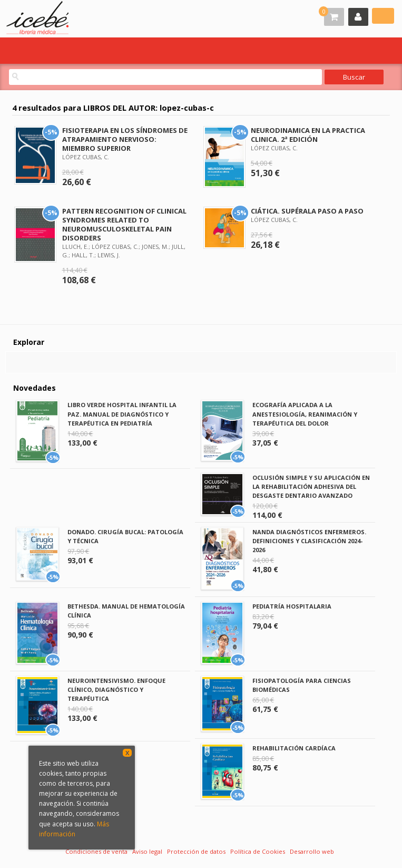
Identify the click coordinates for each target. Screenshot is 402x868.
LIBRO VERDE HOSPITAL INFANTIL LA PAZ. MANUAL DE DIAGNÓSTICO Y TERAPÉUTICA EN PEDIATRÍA (122, 414)
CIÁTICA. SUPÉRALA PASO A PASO (307, 211)
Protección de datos (196, 851)
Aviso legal (147, 851)
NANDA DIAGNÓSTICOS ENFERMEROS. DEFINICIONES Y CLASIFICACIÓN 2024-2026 (309, 541)
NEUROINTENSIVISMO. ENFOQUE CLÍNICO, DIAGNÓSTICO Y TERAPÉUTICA (116, 689)
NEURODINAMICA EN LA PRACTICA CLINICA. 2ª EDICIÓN (308, 135)
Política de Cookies (258, 851)
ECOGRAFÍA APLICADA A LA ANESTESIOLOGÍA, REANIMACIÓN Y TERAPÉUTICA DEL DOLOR (305, 414)
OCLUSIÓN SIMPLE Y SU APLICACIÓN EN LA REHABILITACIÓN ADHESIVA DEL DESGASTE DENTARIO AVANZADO (311, 486)
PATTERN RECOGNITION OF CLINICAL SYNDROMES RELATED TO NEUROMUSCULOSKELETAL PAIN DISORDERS (124, 224)
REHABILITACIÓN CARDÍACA (294, 748)
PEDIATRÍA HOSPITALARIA (292, 606)
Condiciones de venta (96, 851)
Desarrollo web (312, 851)
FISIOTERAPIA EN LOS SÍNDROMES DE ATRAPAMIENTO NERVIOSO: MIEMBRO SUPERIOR (125, 139)
